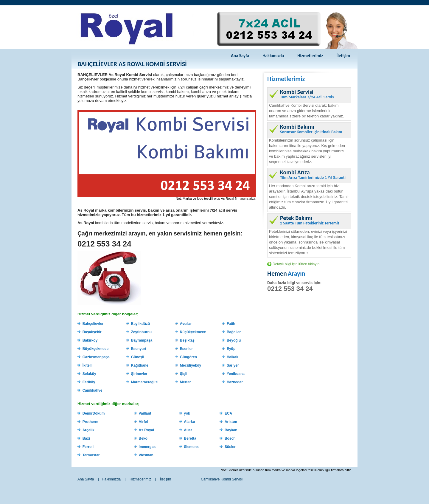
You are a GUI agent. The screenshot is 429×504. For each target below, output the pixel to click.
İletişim (343, 56)
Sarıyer (233, 365)
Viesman (146, 455)
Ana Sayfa (240, 56)
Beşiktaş (187, 340)
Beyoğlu (234, 340)
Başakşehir (92, 332)
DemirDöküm (94, 413)
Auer (188, 430)
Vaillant (145, 413)
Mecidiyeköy (191, 365)
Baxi (86, 438)
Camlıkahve (93, 390)
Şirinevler (139, 374)
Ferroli (88, 447)
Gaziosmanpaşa (96, 357)
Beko (143, 438)
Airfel (143, 422)
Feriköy (89, 382)
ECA (228, 413)
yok (187, 413)
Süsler (230, 447)
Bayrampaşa (142, 340)
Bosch (230, 438)
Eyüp (231, 349)
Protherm (90, 422)
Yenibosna (236, 374)
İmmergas (147, 447)
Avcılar (186, 324)
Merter (185, 382)
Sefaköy (89, 374)
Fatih (231, 324)
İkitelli (88, 365)
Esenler (186, 349)
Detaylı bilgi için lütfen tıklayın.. (297, 264)
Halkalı (233, 357)
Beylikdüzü (140, 324)
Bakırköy (90, 340)
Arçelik (88, 430)
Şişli (184, 374)
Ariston (231, 422)
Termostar (91, 455)
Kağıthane (140, 365)
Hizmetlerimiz (310, 56)
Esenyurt (139, 349)
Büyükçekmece (95, 349)
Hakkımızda (273, 56)
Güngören (188, 357)
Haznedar (235, 382)
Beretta (190, 438)
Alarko (189, 422)
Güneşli (138, 357)
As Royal (146, 430)
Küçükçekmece (193, 332)
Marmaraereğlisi (145, 382)
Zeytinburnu (141, 332)
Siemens (191, 447)
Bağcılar (234, 332)
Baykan (231, 430)
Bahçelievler (93, 324)
